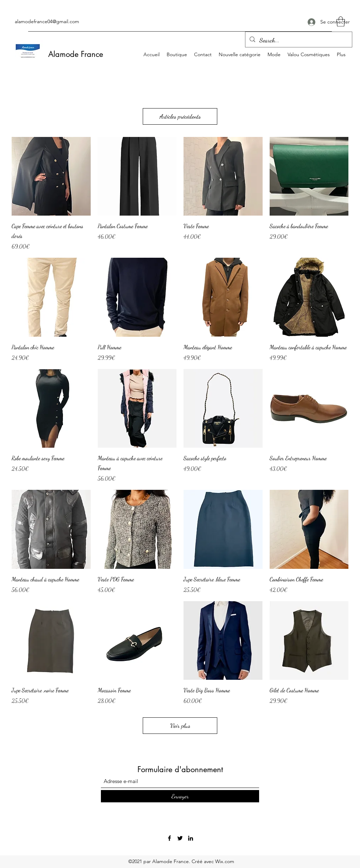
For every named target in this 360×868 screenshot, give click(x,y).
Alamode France (76, 54)
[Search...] (298, 40)
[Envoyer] (180, 796)
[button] (341, 22)
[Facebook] (169, 838)
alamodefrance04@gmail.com (47, 21)
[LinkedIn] (191, 838)
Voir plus (180, 725)
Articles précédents (180, 116)
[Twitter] (180, 838)
